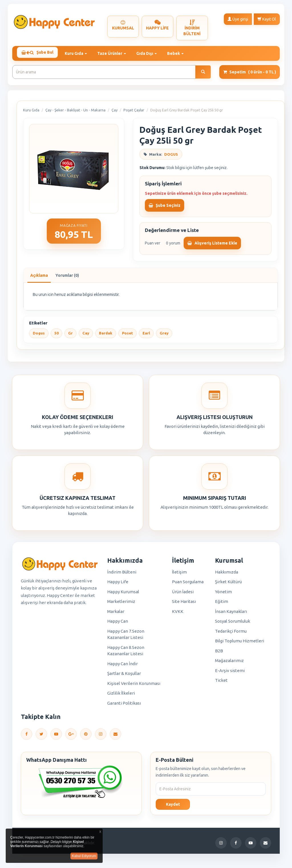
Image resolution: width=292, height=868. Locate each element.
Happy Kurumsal (123, 594)
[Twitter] (41, 736)
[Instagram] (101, 736)
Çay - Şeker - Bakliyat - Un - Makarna (75, 113)
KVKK (178, 614)
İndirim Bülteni (122, 575)
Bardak (106, 336)
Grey (164, 336)
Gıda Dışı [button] (150, 53)
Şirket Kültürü (228, 584)
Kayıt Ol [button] (267, 19)
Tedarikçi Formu (231, 634)
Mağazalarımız (229, 663)
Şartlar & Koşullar (124, 676)
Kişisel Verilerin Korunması (134, 686)
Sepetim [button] (250, 75)
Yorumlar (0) (67, 278)
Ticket (221, 683)
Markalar (116, 614)
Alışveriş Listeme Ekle (212, 246)
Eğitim (222, 604)
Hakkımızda (227, 575)
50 (56, 336)
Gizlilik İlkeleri (121, 696)
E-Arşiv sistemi (230, 673)
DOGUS (171, 157)
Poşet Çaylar (134, 113)
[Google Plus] (71, 736)
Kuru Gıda (31, 113)
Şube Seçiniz (165, 208)
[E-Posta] (115, 736)
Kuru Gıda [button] (79, 53)
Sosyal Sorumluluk (233, 624)
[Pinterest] (86, 736)
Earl (146, 336)
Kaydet (173, 807)
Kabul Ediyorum (84, 856)
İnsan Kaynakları (231, 614)
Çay (114, 113)
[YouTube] (56, 736)
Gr (70, 336)
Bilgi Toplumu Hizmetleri (240, 643)
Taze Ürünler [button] (115, 53)
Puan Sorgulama (188, 584)
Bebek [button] (179, 53)
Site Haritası (184, 604)
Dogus (39, 336)
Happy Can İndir (122, 666)
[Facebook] (27, 736)
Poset (127, 336)
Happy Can (118, 624)
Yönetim (223, 594)
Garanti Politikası (124, 706)
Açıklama (39, 278)
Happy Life (118, 584)
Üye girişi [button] (238, 19)
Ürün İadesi (183, 594)
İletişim (179, 575)
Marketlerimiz (121, 604)
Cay (86, 336)
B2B (219, 653)
